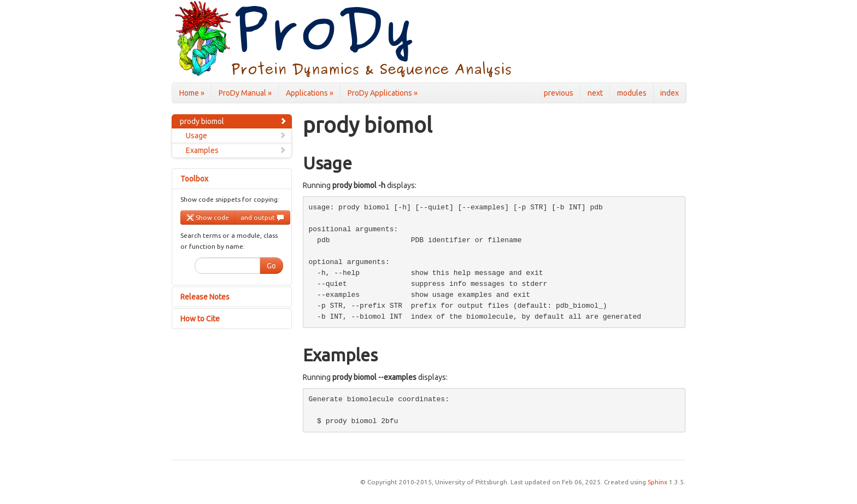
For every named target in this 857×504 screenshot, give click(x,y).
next (595, 93)
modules (632, 93)
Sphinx (658, 482)
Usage (236, 136)
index (670, 93)
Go (271, 266)
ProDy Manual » (245, 93)
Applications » (310, 93)
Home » (192, 93)
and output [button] (262, 218)
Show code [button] (208, 218)
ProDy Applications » (383, 93)
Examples (236, 150)
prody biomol (233, 121)
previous (559, 93)
